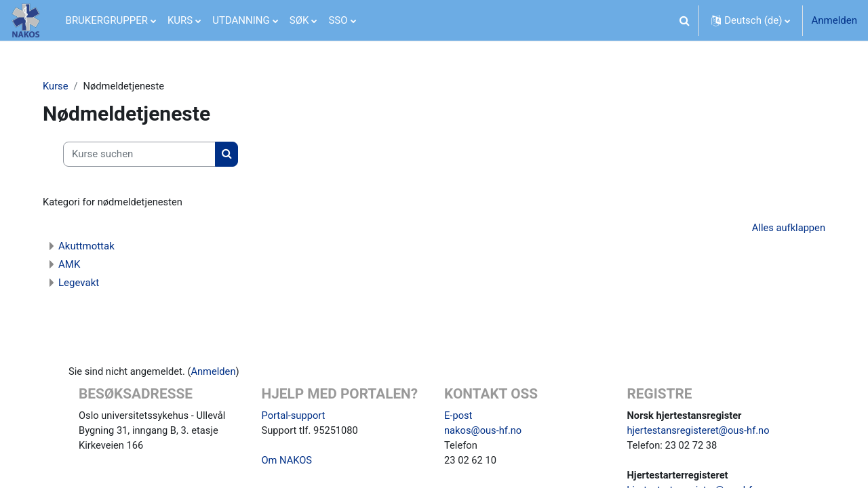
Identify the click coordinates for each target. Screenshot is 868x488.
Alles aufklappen (782, 228)
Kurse (61, 86)
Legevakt (84, 283)
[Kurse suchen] (145, 155)
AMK (75, 265)
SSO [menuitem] (338, 20)
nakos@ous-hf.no (484, 432)
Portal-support (294, 416)
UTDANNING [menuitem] (241, 20)
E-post (458, 416)
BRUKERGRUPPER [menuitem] (107, 20)
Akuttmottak (92, 247)
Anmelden (834, 20)
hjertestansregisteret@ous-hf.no (700, 432)
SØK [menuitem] (299, 20)
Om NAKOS (288, 462)
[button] (684, 20)
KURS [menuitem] (180, 20)
